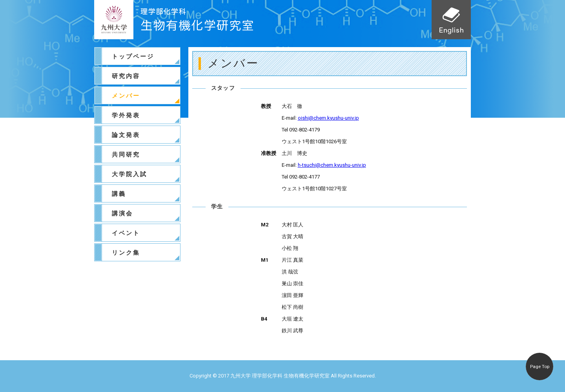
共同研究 (126, 155)
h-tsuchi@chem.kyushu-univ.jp (332, 165)
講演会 (122, 213)
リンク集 (126, 253)
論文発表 (126, 135)
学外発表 (126, 115)
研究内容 (126, 76)
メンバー (126, 96)
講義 (119, 194)
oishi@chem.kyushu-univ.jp (328, 118)
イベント (126, 233)
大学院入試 (129, 174)
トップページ (133, 57)
